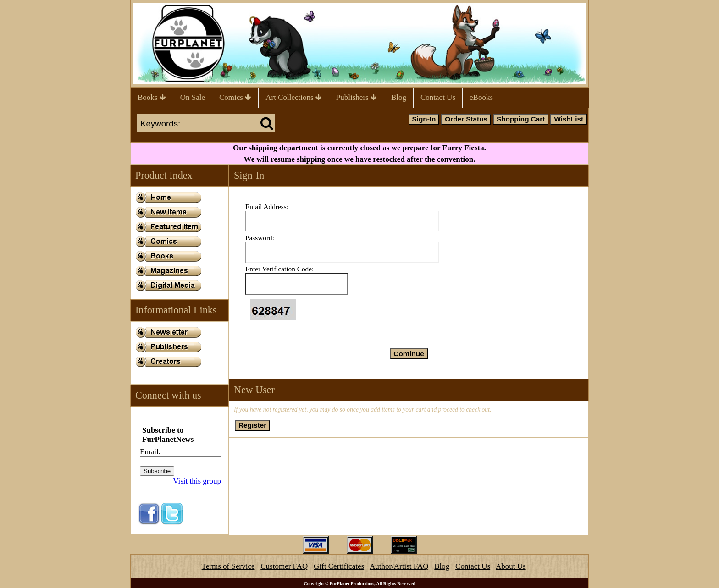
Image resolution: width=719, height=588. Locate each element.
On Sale (193, 97)
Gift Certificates (339, 566)
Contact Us (438, 97)
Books (152, 97)
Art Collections (294, 97)
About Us (511, 566)
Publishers (357, 97)
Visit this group (197, 481)
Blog (399, 97)
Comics (235, 97)
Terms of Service (228, 566)
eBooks (481, 97)
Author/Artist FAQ (399, 566)
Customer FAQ (284, 566)
